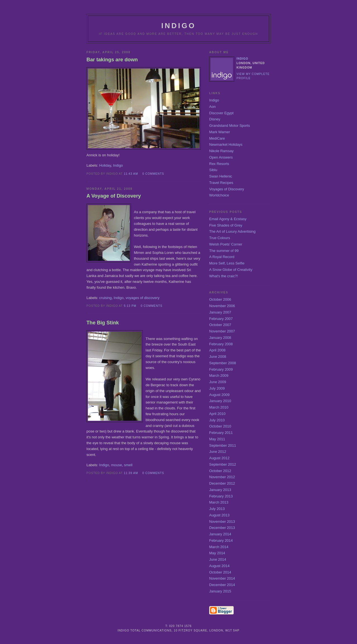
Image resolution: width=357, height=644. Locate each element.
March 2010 (219, 407)
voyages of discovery (142, 298)
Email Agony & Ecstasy (228, 219)
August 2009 (219, 395)
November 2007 (222, 331)
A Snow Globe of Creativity (231, 270)
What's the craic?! (224, 276)
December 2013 (222, 528)
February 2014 (221, 540)
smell (128, 465)
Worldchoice (219, 195)
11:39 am (131, 473)
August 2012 (219, 458)
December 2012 (222, 483)
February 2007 (221, 319)
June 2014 (218, 559)
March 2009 (219, 376)
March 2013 (219, 502)
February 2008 (221, 344)
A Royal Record (222, 257)
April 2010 (217, 414)
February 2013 (221, 496)
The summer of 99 (224, 251)
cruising (106, 298)
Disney (215, 119)
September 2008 (223, 363)
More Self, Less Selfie (227, 263)
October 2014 (220, 572)
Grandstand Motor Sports (230, 126)
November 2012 (222, 477)
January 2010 (220, 401)
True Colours (220, 238)
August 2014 (219, 566)
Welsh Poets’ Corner (226, 244)
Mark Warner (220, 132)
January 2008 (220, 338)
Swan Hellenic (221, 176)
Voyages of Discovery (227, 189)
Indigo (118, 165)
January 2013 (220, 490)
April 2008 (217, 350)
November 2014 (222, 578)
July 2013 (217, 509)
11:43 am (131, 174)
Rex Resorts (219, 164)
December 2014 (222, 585)
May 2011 (217, 439)
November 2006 (222, 306)
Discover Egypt (221, 113)
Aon (212, 107)
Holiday (105, 165)
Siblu (213, 170)
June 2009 (218, 382)
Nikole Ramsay (221, 151)
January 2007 (220, 312)
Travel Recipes (221, 183)
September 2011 (223, 445)
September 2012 (223, 464)
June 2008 (218, 357)
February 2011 (221, 433)
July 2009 (217, 388)
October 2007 (220, 325)
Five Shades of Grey (226, 225)
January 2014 (220, 534)
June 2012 (218, 452)
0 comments (153, 174)
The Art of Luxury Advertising (232, 231)
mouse (116, 465)
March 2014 (219, 547)
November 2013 (222, 522)
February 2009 (221, 369)
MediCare (217, 138)
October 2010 (220, 426)
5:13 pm (130, 306)
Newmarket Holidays (226, 144)
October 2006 (220, 299)
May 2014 (217, 553)
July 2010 (217, 420)
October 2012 (220, 471)
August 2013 (219, 515)
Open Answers (221, 157)
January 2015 (220, 591)
